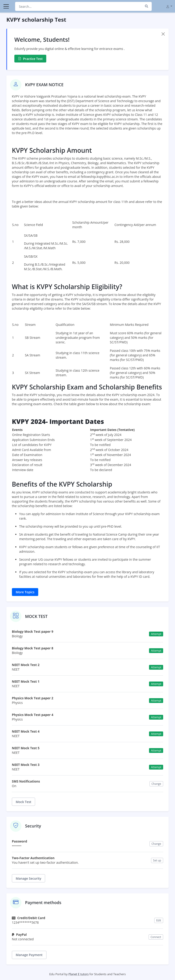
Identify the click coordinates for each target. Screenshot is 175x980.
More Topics (25, 592)
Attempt (156, 634)
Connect (156, 937)
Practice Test (30, 59)
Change (156, 784)
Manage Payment (29, 955)
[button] (169, 6)
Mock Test (23, 802)
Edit (159, 920)
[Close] (163, 34)
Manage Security (28, 878)
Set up (157, 860)
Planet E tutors (78, 974)
